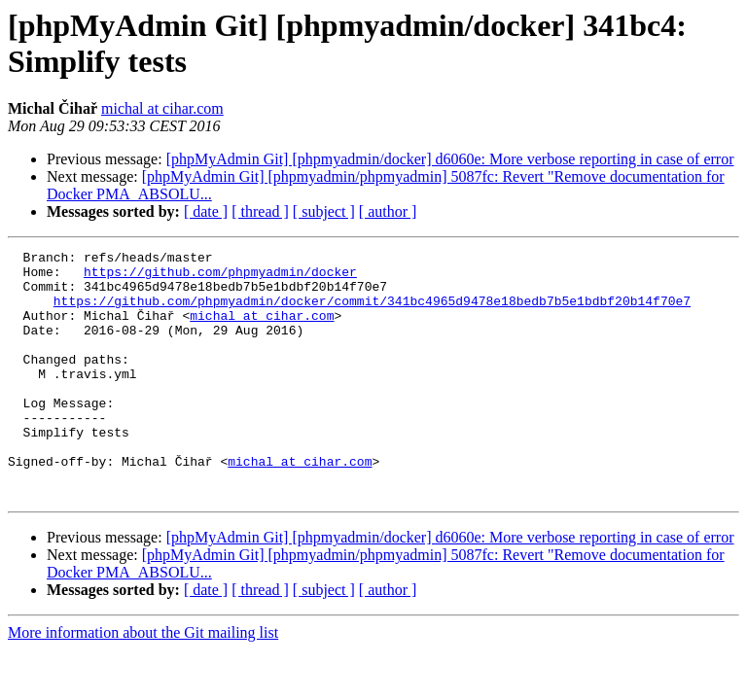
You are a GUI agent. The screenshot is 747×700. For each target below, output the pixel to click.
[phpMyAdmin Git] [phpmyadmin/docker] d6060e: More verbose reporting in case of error (450, 159)
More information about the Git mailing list (143, 682)
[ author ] (388, 211)
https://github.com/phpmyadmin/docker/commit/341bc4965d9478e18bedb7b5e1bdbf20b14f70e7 (372, 312)
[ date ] (206, 211)
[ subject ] (324, 211)
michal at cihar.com (162, 108)
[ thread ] (260, 211)
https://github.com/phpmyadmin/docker (220, 277)
